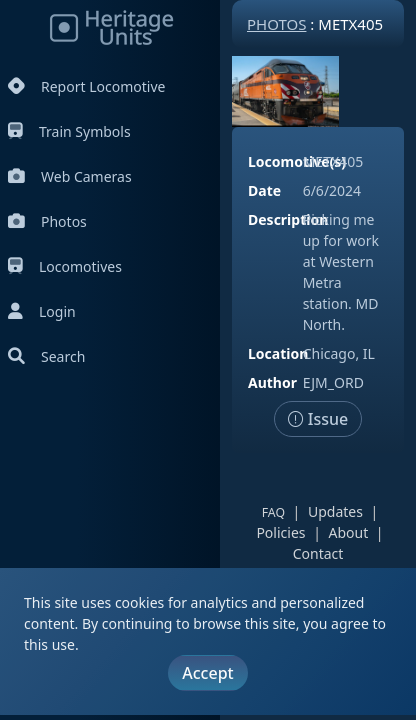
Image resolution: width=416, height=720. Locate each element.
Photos (47, 221)
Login (42, 311)
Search (46, 356)
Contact (318, 553)
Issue (318, 419)
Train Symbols (69, 131)
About (349, 532)
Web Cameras (70, 176)
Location (278, 353)
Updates (335, 511)
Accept (207, 673)
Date (264, 190)
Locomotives (65, 266)
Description (288, 219)
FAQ (273, 512)
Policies (280, 532)
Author (272, 382)
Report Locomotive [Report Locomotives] (86, 86)
